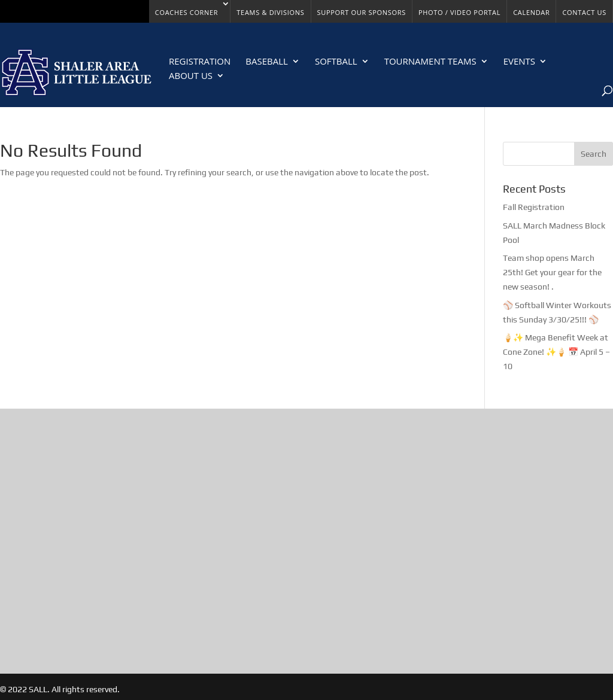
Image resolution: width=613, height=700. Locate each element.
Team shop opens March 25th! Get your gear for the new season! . (552, 272)
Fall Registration (534, 207)
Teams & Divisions (270, 12)
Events (519, 62)
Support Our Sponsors (362, 12)
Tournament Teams (430, 62)
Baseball (267, 62)
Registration (200, 62)
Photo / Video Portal (459, 12)
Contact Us (584, 12)
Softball (336, 62)
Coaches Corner (187, 12)
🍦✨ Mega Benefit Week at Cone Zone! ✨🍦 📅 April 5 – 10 (556, 352)
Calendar (531, 12)
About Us (191, 76)
